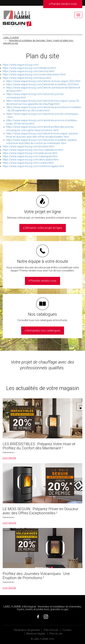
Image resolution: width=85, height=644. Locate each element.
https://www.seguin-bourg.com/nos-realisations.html (33, 150)
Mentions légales (36, 634)
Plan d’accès (51, 630)
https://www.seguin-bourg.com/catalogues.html (30, 156)
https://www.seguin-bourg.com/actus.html (27, 78)
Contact (67, 630)
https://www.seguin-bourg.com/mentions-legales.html (33, 166)
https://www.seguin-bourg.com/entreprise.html (29, 68)
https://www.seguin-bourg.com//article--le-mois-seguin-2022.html (43, 81)
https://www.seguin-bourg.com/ (21, 65)
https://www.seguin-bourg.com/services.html (28, 71)
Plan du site (56, 634)
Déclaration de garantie (27, 630)
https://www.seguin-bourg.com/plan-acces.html (30, 153)
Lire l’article (9, 458)
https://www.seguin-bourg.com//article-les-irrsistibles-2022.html (42, 84)
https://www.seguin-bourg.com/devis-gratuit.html (31, 160)
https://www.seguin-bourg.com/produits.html (28, 146)
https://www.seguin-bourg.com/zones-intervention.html (34, 74)
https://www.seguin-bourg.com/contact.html (28, 163)
